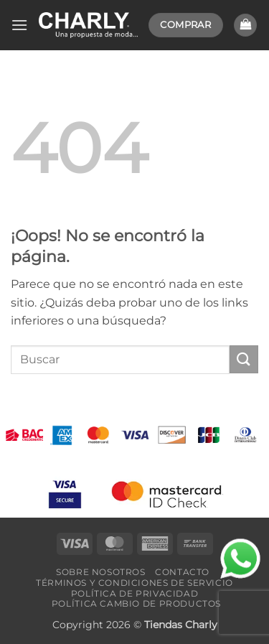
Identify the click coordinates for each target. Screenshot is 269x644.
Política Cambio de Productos (136, 603)
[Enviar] (244, 359)
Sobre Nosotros (101, 572)
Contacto (182, 572)
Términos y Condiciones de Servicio (134, 583)
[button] (19, 25)
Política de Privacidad (134, 593)
